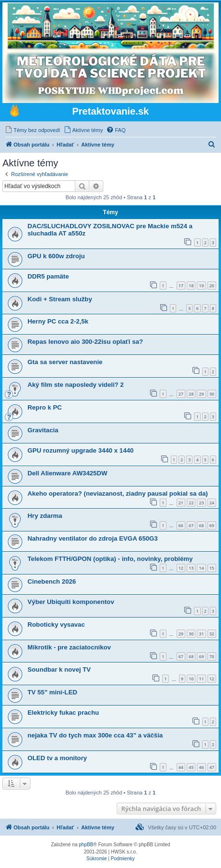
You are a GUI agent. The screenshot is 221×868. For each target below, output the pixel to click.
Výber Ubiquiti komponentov (71, 602)
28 (191, 394)
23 (201, 503)
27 (181, 394)
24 (212, 503)
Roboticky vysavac (56, 625)
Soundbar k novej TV (59, 669)
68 (201, 525)
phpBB (86, 845)
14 (201, 568)
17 (181, 286)
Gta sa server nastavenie (65, 362)
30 (212, 394)
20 (212, 286)
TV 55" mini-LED (52, 692)
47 (212, 767)
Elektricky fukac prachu (63, 713)
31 (201, 634)
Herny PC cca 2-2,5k (58, 321)
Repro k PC (45, 407)
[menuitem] (33, 130)
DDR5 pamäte (48, 276)
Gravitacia (43, 430)
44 (181, 767)
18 (191, 286)
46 (201, 767)
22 (191, 503)
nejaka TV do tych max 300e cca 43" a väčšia (95, 735)
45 (191, 767)
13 (191, 568)
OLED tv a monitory (57, 758)
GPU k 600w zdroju (56, 256)
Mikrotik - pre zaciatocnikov (69, 647)
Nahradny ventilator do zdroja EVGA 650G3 (93, 538)
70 (212, 656)
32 (212, 634)
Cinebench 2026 (52, 581)
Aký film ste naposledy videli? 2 (76, 385)
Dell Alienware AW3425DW (67, 473)
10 (191, 679)
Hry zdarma (45, 516)
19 (201, 286)
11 (201, 679)
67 (191, 525)
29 (201, 394)
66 (181, 525)
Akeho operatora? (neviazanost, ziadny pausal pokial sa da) (118, 493)
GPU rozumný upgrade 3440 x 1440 (81, 450)
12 (181, 568)
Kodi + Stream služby (60, 299)
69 (212, 525)
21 (181, 503)
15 (212, 568)
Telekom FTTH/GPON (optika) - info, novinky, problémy (110, 559)
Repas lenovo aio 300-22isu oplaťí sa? (85, 342)
